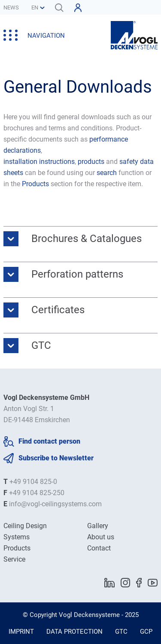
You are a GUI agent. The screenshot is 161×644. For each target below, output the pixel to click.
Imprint (21, 632)
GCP (146, 632)
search (107, 173)
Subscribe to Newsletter (56, 458)
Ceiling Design (25, 526)
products (92, 162)
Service (14, 559)
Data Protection (74, 632)
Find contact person (49, 441)
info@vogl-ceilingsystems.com (55, 504)
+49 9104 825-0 (33, 482)
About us (101, 537)
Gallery (98, 526)
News (11, 8)
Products (35, 184)
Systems (17, 537)
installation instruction (37, 162)
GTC (121, 632)
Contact (99, 548)
